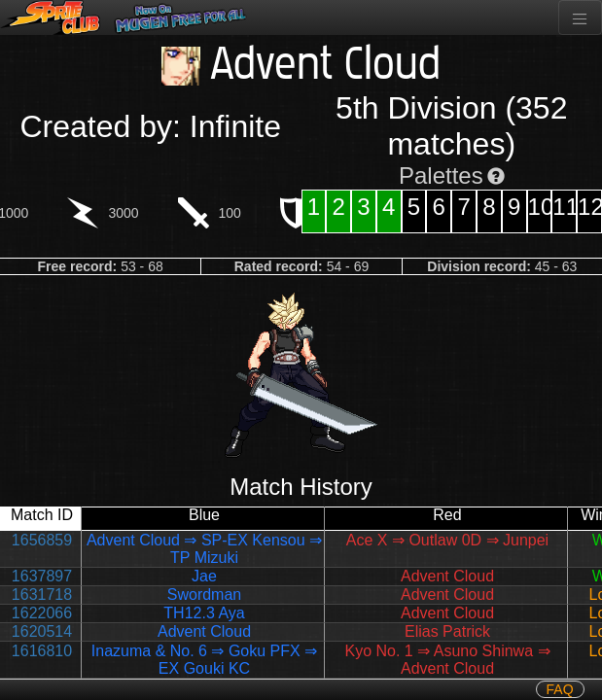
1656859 (42, 540)
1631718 (42, 595)
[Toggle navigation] (580, 17)
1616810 (42, 651)
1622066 (42, 613)
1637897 (42, 576)
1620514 (42, 631)
